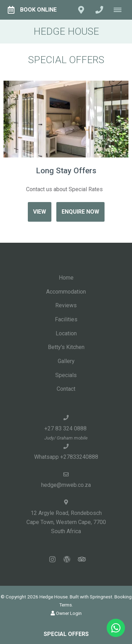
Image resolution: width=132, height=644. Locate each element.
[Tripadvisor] (81, 559)
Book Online (32, 10)
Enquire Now (80, 212)
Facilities (66, 319)
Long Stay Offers (66, 170)
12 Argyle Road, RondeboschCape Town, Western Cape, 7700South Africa (66, 522)
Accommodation (66, 292)
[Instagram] (52, 559)
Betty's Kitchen (66, 347)
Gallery (66, 361)
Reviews (66, 305)
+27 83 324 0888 (66, 428)
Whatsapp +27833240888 (66, 457)
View (40, 212)
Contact (66, 389)
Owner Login (66, 613)
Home (66, 278)
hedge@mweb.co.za (66, 485)
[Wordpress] (67, 559)
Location (66, 333)
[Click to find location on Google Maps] (81, 10)
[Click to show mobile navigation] (120, 10)
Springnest (101, 597)
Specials (66, 375)
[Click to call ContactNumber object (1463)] (99, 10)
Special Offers (66, 634)
